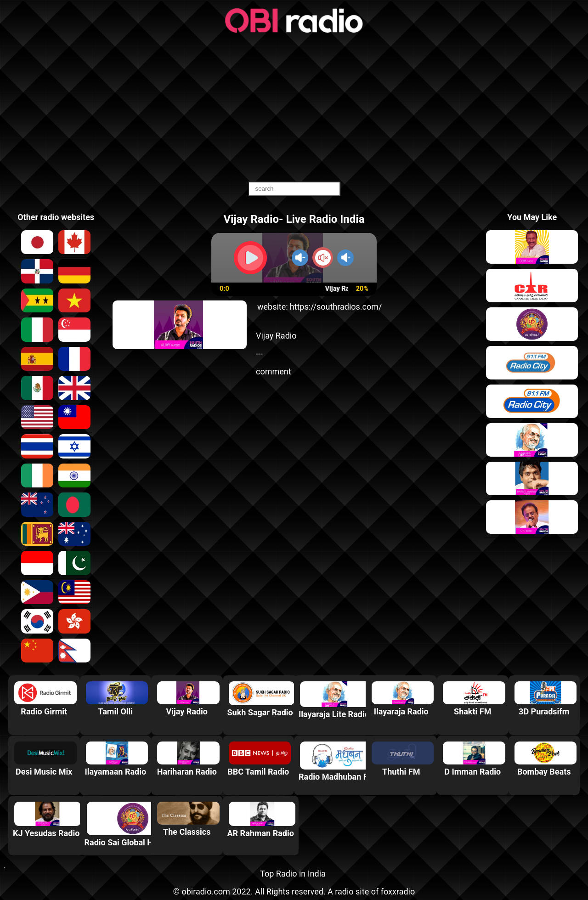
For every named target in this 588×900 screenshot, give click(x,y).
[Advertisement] (294, 108)
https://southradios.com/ (336, 307)
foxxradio (398, 892)
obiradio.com (206, 892)
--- (259, 354)
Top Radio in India (293, 874)
